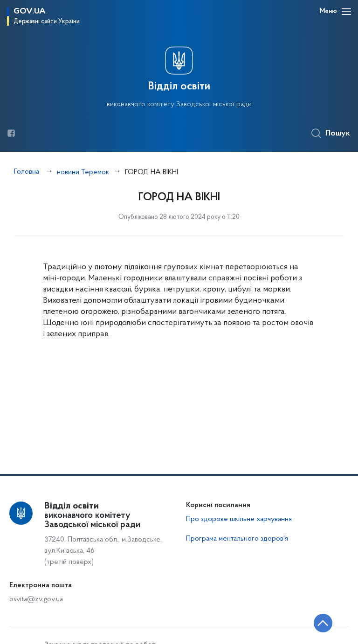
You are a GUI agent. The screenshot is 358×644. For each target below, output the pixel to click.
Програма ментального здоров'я (237, 539)
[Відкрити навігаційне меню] (346, 12)
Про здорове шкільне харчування (239, 519)
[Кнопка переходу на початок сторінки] (323, 623)
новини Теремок (83, 172)
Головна (27, 172)
